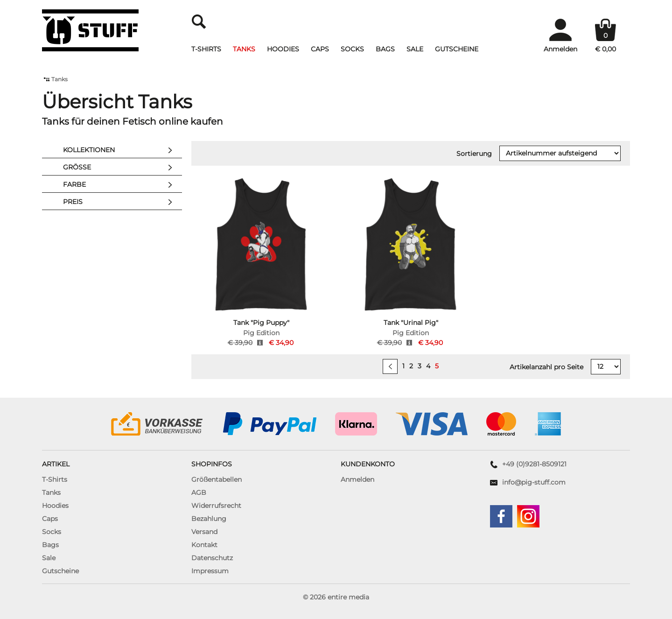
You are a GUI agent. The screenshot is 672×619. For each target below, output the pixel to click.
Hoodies (283, 49)
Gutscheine (457, 49)
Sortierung (474, 154)
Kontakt (204, 545)
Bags (385, 49)
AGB (199, 492)
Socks (352, 49)
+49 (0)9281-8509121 (534, 464)
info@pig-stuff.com (534, 482)
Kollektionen (120, 150)
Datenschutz (212, 558)
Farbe (120, 185)
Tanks (244, 49)
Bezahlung (209, 519)
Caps (320, 49)
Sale (415, 49)
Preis (120, 202)
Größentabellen (217, 479)
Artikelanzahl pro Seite (546, 367)
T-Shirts (206, 49)
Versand (204, 532)
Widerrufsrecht (216, 506)
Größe (120, 168)
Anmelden (357, 479)
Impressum (210, 571)
